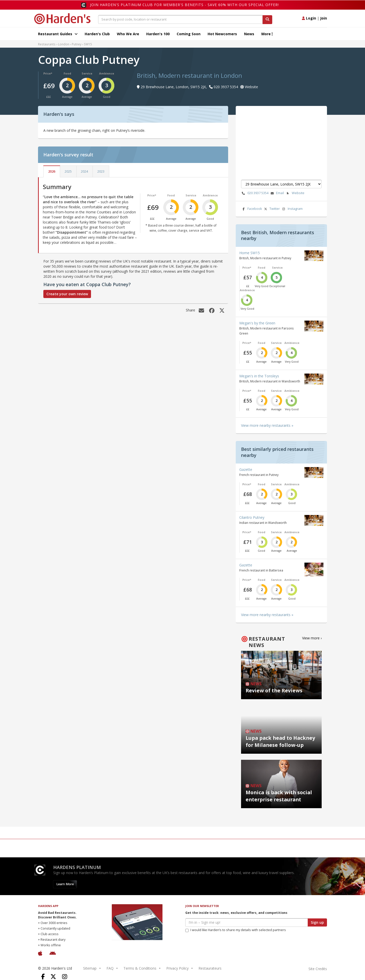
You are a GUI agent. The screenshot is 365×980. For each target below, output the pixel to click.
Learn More (65, 884)
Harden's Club (97, 34)
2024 (84, 171)
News (249, 34)
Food (67, 73)
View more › (312, 638)
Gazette (246, 469)
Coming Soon (189, 34)
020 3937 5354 (255, 193)
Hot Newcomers (222, 34)
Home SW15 (250, 253)
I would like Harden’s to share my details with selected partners (236, 930)
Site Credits (318, 969)
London (64, 44)
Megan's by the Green (257, 323)
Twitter (271, 209)
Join (324, 18)
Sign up (317, 922)
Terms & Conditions (140, 968)
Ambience (107, 73)
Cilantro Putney (252, 517)
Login (309, 18)
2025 (68, 171)
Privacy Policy (177, 968)
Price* (48, 73)
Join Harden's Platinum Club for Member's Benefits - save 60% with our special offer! (184, 5)
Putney (77, 44)
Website (295, 193)
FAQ (110, 968)
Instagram (292, 209)
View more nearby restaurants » (267, 425)
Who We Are (128, 34)
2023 (101, 171)
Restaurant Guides (58, 34)
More (267, 34)
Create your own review (67, 294)
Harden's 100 (158, 34)
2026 (52, 171)
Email (277, 193)
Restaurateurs (210, 968)
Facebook (251, 209)
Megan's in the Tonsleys (259, 376)
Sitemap (90, 968)
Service (87, 73)
